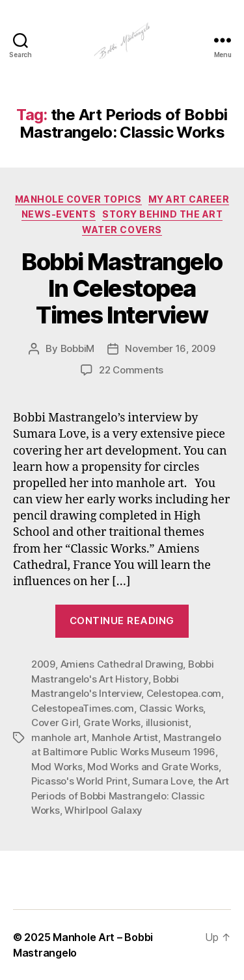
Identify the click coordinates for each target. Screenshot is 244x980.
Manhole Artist (125, 737)
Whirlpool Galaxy (103, 810)
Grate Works (112, 722)
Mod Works (57, 767)
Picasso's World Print (79, 781)
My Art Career (189, 199)
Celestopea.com (184, 693)
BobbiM (77, 348)
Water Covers (122, 230)
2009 (43, 664)
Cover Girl (55, 722)
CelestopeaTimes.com (83, 708)
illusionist (167, 722)
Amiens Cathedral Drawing (122, 664)
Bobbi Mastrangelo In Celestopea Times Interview (122, 288)
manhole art (59, 737)
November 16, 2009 (170, 348)
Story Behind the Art (162, 214)
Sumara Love (162, 781)
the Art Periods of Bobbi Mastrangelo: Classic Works (130, 796)
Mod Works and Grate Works (153, 767)
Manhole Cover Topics (78, 199)
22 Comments (131, 370)
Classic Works (171, 708)
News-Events (59, 214)
